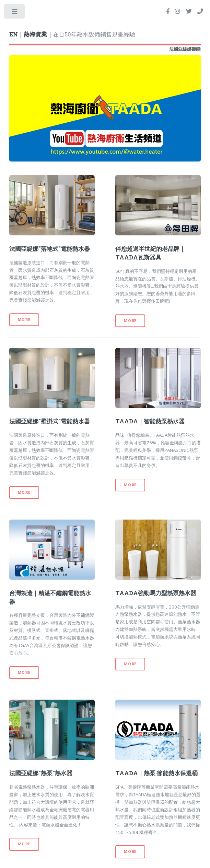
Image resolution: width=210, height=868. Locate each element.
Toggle (15, 13)
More (24, 320)
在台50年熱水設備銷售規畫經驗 (72, 34)
